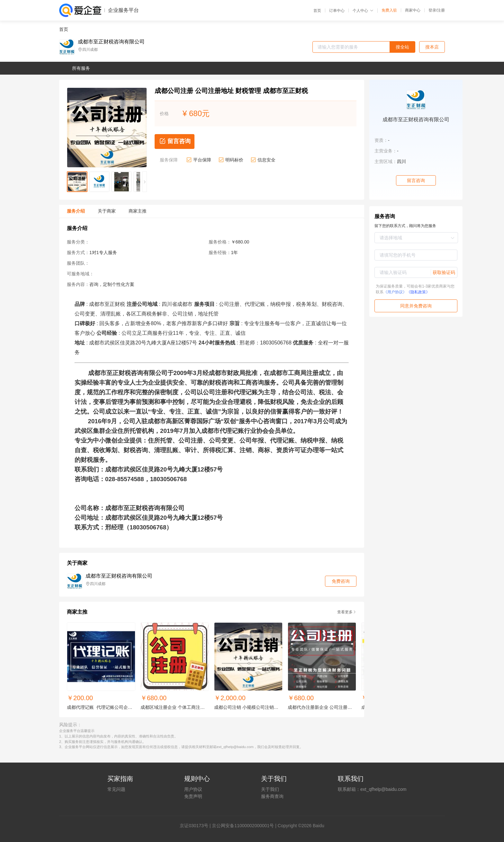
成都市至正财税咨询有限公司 (111, 42)
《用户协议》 (395, 292)
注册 (441, 10)
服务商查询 (272, 796)
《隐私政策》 (418, 292)
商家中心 (413, 10)
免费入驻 (389, 10)
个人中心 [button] (363, 11)
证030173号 (196, 826)
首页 (317, 11)
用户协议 (193, 789)
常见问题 (116, 789)
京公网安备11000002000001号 (243, 826)
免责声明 (193, 796)
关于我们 (270, 789)
